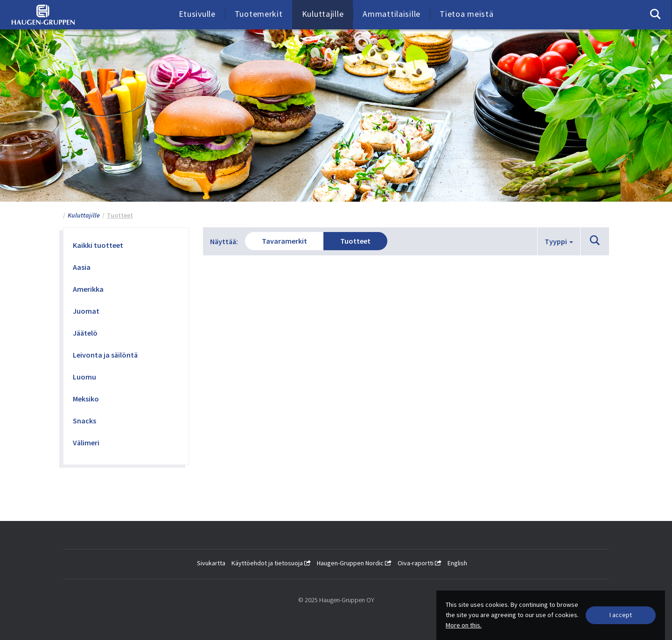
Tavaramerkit (284, 241)
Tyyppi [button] (559, 241)
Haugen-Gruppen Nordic (354, 563)
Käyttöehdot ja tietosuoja (271, 563)
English (457, 563)
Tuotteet (355, 241)
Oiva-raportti (420, 563)
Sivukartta (211, 563)
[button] (595, 241)
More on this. (464, 625)
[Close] (621, 615)
